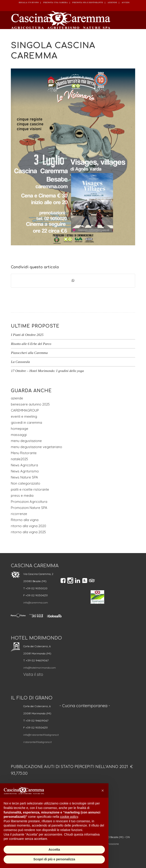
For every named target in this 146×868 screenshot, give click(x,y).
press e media (22, 496)
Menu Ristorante (24, 453)
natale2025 (19, 459)
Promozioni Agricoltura (29, 502)
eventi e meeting (24, 416)
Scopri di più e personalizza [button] (54, 859)
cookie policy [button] (69, 817)
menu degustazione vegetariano (36, 447)
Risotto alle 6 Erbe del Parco (31, 344)
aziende (17, 398)
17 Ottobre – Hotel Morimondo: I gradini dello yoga (47, 371)
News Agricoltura (24, 465)
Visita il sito (33, 674)
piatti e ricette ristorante (30, 489)
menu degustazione (26, 441)
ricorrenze (19, 514)
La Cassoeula (20, 362)
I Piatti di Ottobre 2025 (27, 335)
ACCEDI (125, 3)
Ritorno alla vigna (25, 520)
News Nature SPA (24, 477)
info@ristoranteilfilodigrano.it (41, 735)
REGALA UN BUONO (29, 3)
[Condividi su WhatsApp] (73, 281)
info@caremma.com (36, 603)
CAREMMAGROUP (25, 410)
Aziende (112, 3)
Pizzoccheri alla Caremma (29, 353)
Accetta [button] (54, 850)
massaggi (19, 435)
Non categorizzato (26, 483)
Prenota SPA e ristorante (87, 3)
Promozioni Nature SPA (29, 508)
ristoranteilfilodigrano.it (38, 742)
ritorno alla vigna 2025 (28, 532)
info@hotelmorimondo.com (40, 668)
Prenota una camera (55, 3)
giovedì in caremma (26, 423)
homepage (20, 429)
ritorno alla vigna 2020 (28, 526)
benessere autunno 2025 (30, 404)
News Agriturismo (25, 471)
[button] (103, 791)
